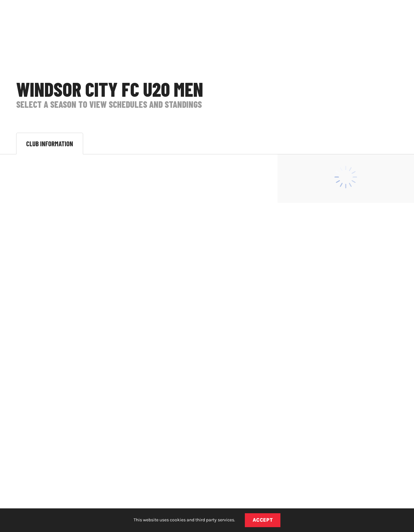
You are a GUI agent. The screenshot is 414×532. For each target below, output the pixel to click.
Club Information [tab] (50, 144)
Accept (263, 520)
